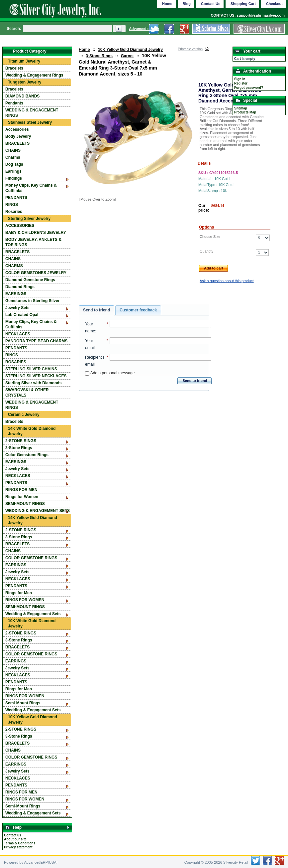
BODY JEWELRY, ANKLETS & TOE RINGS (33, 242)
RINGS (12, 205)
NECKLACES (18, 334)
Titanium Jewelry (24, 61)
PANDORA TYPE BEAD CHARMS (36, 341)
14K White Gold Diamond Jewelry (32, 431)
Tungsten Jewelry (25, 82)
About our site (15, 839)
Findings (14, 178)
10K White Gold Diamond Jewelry (32, 623)
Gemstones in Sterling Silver (32, 301)
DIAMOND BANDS (22, 96)
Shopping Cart (243, 4)
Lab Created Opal (22, 315)
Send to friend (96, 310)
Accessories (17, 129)
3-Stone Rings (99, 56)
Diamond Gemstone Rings (30, 280)
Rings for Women (22, 497)
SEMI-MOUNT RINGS (25, 504)
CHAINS (13, 150)
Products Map (245, 112)
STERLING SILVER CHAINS (31, 369)
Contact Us (211, 4)
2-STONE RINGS (21, 441)
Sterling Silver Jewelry (29, 219)
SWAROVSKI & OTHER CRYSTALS (27, 393)
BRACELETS (17, 143)
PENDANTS (16, 198)
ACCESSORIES (20, 226)
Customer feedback (138, 310)
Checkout (274, 4)
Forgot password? (249, 88)
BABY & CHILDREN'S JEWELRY (36, 233)
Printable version (190, 49)
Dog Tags (14, 164)
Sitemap (241, 108)
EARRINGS (16, 294)
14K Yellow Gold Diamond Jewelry (33, 520)
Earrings (13, 171)
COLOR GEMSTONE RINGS (31, 558)
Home (84, 50)
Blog (187, 4)
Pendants (14, 103)
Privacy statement (18, 847)
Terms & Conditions (20, 843)
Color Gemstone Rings (27, 455)
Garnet (127, 56)
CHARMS (14, 266)
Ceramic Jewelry (24, 415)
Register (241, 83)
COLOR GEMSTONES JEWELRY (36, 273)
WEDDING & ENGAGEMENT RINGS (32, 113)
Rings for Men (19, 593)
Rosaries (14, 212)
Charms (13, 157)
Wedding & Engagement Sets (33, 614)
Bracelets (14, 68)
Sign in (240, 79)
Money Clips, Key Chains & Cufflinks (31, 188)
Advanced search (144, 29)
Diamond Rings (20, 287)
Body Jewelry (18, 136)
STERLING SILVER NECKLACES (36, 376)
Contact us (13, 835)
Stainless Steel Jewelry (30, 122)
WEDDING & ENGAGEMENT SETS (38, 511)
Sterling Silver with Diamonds (33, 383)
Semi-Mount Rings (23, 703)
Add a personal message (110, 373)
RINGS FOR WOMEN (25, 600)
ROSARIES (16, 362)
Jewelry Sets (17, 308)
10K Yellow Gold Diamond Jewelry (130, 50)
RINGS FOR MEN (21, 490)
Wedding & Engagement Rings (34, 75)
